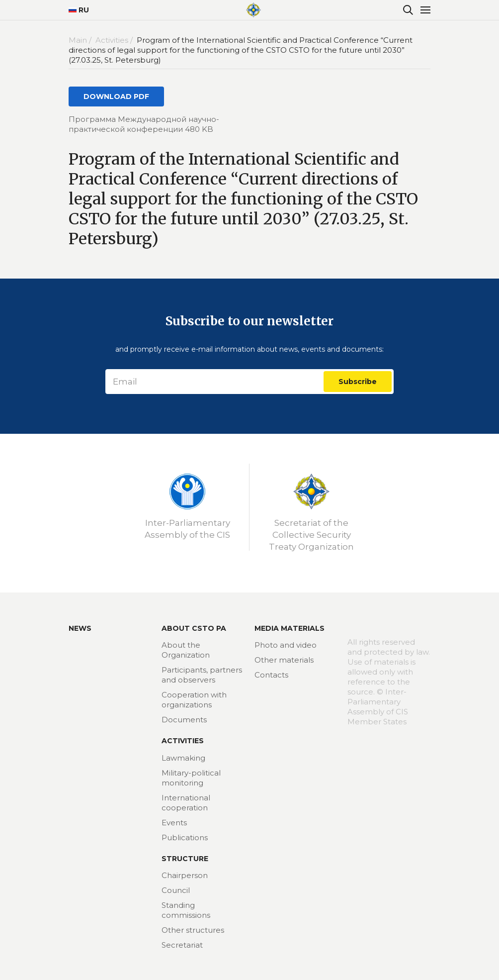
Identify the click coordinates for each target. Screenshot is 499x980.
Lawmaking (183, 758)
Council (176, 890)
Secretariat (182, 945)
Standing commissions (186, 910)
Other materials (284, 660)
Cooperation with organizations (194, 700)
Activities (183, 741)
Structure (185, 859)
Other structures (193, 930)
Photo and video (286, 645)
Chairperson (185, 875)
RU (79, 10)
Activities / (115, 40)
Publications (185, 837)
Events (174, 823)
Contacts (271, 675)
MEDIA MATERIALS (290, 628)
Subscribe (358, 382)
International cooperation (186, 803)
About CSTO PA (194, 628)
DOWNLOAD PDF (116, 97)
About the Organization (186, 650)
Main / (81, 40)
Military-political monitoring (191, 778)
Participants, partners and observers (202, 675)
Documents (184, 720)
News (80, 628)
